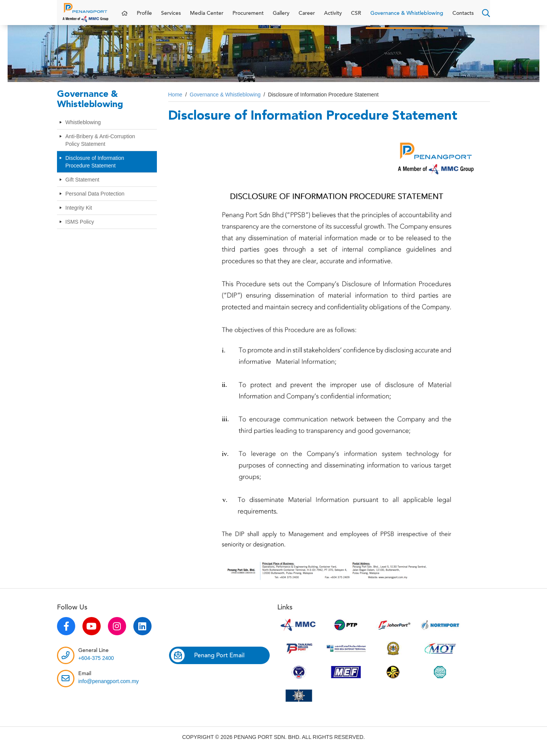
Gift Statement (82, 187)
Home (175, 102)
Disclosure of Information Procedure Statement (95, 169)
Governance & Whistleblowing (407, 17)
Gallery (281, 17)
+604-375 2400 (96, 666)
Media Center (207, 17)
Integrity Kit (79, 215)
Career (307, 17)
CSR (356, 17)
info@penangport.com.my (109, 689)
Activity (333, 17)
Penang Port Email (208, 663)
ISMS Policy (80, 229)
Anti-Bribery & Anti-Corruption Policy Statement (100, 148)
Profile (144, 17)
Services (171, 17)
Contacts (463, 17)
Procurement (248, 17)
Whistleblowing (83, 130)
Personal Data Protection (95, 201)
